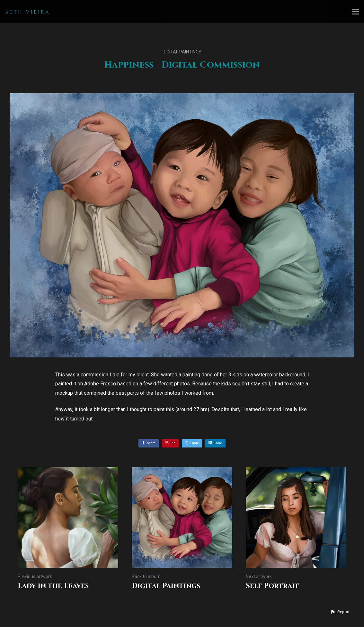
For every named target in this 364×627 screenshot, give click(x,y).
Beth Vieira (28, 12)
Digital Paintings (182, 52)
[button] (340, 612)
